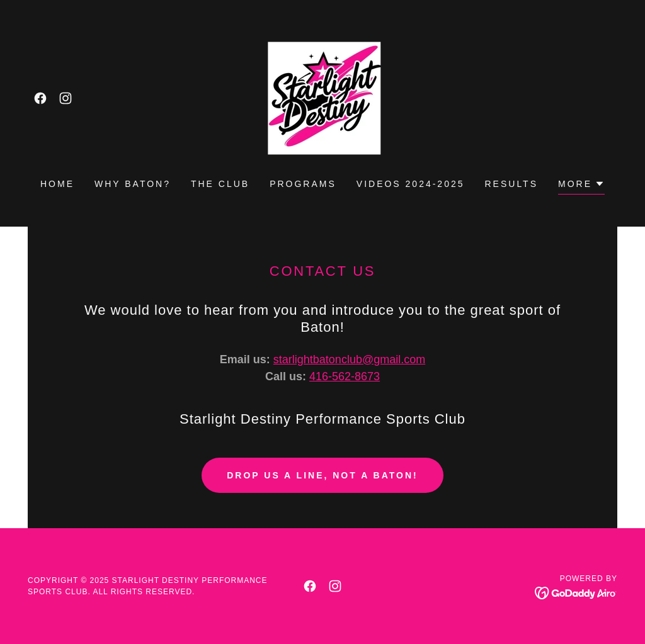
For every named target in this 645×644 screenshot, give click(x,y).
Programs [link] (303, 184)
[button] (581, 185)
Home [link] (57, 184)
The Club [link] (220, 184)
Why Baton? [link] (133, 184)
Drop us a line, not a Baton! (322, 475)
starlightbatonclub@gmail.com (349, 359)
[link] (40, 98)
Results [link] (512, 184)
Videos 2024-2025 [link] (411, 184)
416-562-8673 (345, 376)
